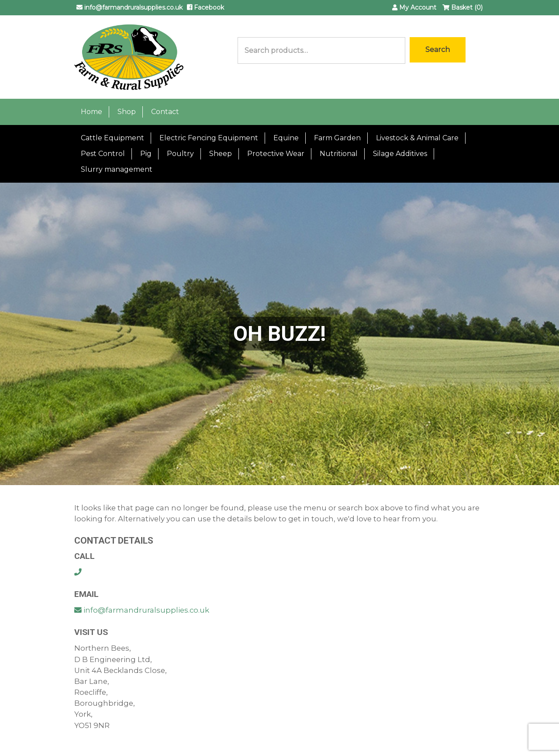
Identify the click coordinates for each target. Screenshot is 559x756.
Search (438, 50)
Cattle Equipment (112, 138)
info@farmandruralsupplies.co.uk (129, 7)
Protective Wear (276, 154)
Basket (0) (462, 7)
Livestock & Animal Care (417, 138)
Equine (286, 138)
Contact (165, 112)
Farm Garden (337, 138)
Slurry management (117, 169)
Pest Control (103, 154)
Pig (146, 154)
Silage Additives (400, 154)
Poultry (180, 154)
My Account (414, 7)
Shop (127, 112)
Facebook (205, 7)
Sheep (221, 154)
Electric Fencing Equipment (209, 138)
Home (91, 112)
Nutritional (339, 154)
